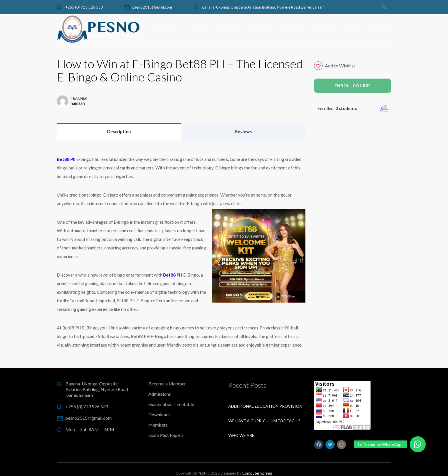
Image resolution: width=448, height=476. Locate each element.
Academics (228, 28)
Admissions (160, 394)
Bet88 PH (173, 275)
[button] (418, 444)
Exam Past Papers (166, 435)
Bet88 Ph (66, 159)
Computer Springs (257, 473)
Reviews (243, 131)
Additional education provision (265, 406)
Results (293, 28)
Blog (355, 28)
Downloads (325, 28)
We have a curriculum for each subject (267, 421)
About (197, 28)
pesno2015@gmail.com (152, 7)
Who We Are (241, 435)
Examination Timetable (171, 404)
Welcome (168, 28)
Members (263, 28)
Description (119, 131)
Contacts (382, 28)
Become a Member (167, 384)
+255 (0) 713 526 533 (84, 7)
